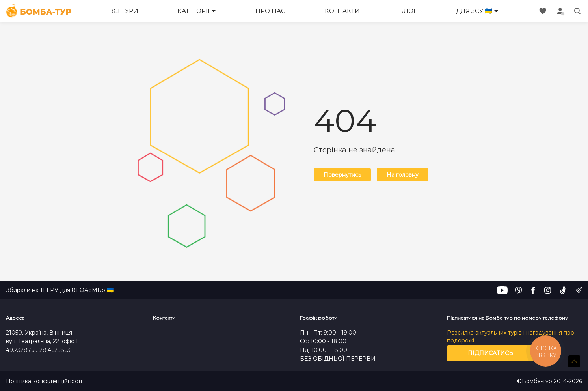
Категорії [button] (194, 11)
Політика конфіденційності (44, 381)
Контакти (342, 11)
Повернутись (342, 175)
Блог (408, 11)
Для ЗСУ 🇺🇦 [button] (474, 11)
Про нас (270, 11)
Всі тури (124, 11)
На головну (403, 175)
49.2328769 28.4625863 (38, 350)
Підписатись (490, 353)
